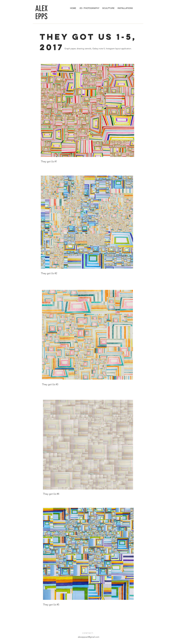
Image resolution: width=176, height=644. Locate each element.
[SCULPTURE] (108, 8)
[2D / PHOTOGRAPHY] (89, 8)
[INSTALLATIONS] (125, 8)
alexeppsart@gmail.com (89, 637)
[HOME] (73, 8)
